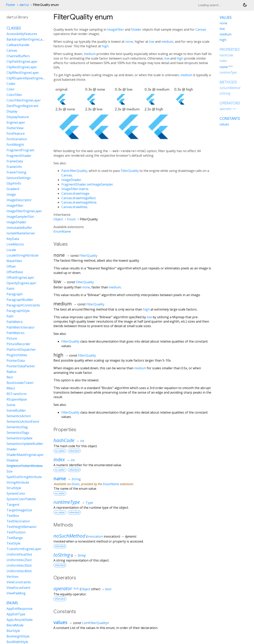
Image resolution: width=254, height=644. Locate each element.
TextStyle (13, 543)
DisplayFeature (18, 117)
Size (10, 471)
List (85, 623)
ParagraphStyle (18, 311)
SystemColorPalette (21, 499)
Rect (10, 377)
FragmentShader (19, 156)
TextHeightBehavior (22, 527)
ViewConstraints (19, 582)
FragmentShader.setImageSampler (87, 184)
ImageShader (71, 180)
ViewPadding (16, 593)
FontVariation (17, 139)
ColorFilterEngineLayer (24, 100)
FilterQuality (130, 171)
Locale (11, 250)
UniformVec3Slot (19, 565)
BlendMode (15, 625)
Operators (230, 103)
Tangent (13, 505)
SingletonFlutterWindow (25, 466)
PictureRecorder (19, 344)
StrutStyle (14, 488)
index (59, 459)
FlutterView (15, 128)
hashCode (64, 440)
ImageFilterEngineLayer (24, 211)
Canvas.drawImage (75, 193)
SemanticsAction (19, 416)
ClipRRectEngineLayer (23, 73)
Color (11, 89)
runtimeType (67, 502)
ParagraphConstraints (23, 305)
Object (58, 219)
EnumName (62, 231)
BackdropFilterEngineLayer (27, 39)
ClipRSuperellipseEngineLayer (29, 78)
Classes (14, 28)
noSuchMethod (69, 536)
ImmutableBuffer (19, 228)
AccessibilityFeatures (22, 34)
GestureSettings (19, 178)
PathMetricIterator (21, 327)
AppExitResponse (20, 609)
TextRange (15, 538)
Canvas (201, 29)
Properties (230, 50)
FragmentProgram (20, 150)
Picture (12, 338)
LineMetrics (15, 244)
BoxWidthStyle (17, 642)
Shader (136, 29)
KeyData (13, 239)
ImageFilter (116, 29)
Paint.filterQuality (74, 171)
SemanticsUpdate (20, 438)
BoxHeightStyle (18, 636)
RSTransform (17, 394)
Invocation (95, 536)
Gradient (13, 189)
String (76, 479)
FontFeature (16, 134)
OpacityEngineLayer (21, 283)
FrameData (15, 161)
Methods (228, 82)
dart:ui (24, 5)
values (60, 622)
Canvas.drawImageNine (79, 202)
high (105, 46)
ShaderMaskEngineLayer (25, 455)
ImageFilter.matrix (75, 189)
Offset (11, 266)
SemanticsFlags (18, 433)
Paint (10, 289)
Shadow (12, 460)
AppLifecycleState (20, 620)
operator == (66, 588)
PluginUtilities (17, 355)
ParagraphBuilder (20, 300)
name (60, 478)
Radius (11, 372)
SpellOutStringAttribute (24, 477)
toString (62, 555)
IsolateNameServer (21, 233)
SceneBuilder (16, 410)
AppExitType (16, 614)
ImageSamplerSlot (20, 217)
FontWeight (15, 145)
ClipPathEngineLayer (22, 62)
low (152, 42)
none (129, 42)
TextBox (13, 516)
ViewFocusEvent (18, 588)
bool (108, 589)
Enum (71, 219)
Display (12, 111)
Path (10, 316)
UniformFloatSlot (19, 554)
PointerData (16, 361)
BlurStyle (13, 631)
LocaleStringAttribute (23, 255)
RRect (11, 388)
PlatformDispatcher (21, 349)
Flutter (11, 5)
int (82, 441)
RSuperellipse (17, 399)
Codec (11, 84)
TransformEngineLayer (24, 549)
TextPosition (16, 532)
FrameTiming (16, 172)
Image (11, 194)
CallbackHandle (18, 45)
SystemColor (16, 493)
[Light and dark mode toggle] (245, 5)
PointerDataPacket (21, 366)
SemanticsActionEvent (23, 421)
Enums (12, 603)
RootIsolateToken (20, 383)
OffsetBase (15, 272)
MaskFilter (14, 261)
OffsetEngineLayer (20, 277)
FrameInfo (14, 167)
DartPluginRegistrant (22, 106)
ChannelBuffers (18, 56)
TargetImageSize (19, 510)
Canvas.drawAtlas (74, 207)
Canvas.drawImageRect (78, 198)
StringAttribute (18, 482)
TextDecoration (18, 521)
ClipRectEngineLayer (22, 67)
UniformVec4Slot (19, 571)
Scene (11, 405)
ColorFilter (14, 95)
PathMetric (15, 322)
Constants (230, 119)
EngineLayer (16, 122)
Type (89, 503)
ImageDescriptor (19, 200)
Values (226, 18)
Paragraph (15, 294)
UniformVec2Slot (19, 560)
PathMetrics (16, 333)
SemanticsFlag (17, 427)
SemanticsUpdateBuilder (25, 444)
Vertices (12, 577)
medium (167, 42)
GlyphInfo (14, 183)
